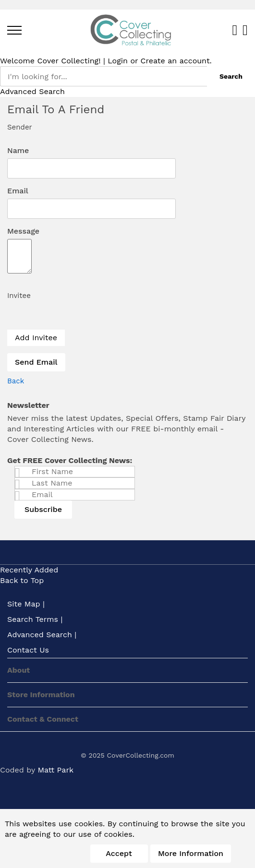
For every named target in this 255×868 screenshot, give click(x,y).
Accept (119, 853)
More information (191, 853)
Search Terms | (35, 619)
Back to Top (22, 580)
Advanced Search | (42, 635)
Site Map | (26, 604)
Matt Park (55, 770)
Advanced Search (32, 91)
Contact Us (28, 650)
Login (118, 61)
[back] (16, 381)
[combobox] (103, 76)
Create (153, 61)
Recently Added (29, 570)
